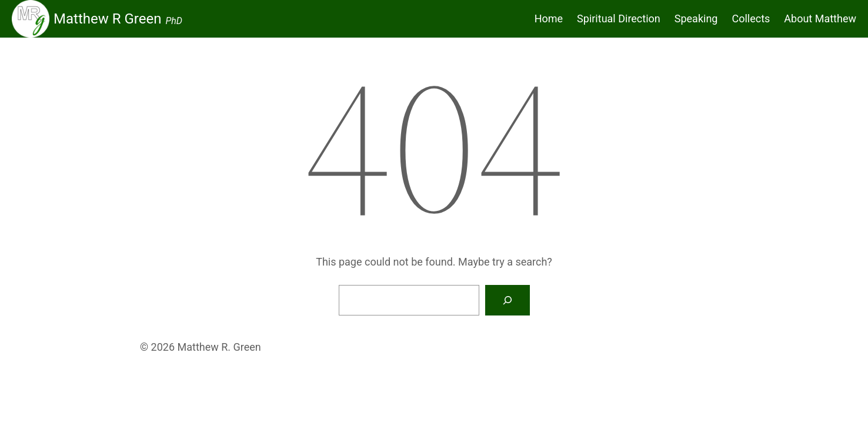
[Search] (508, 300)
